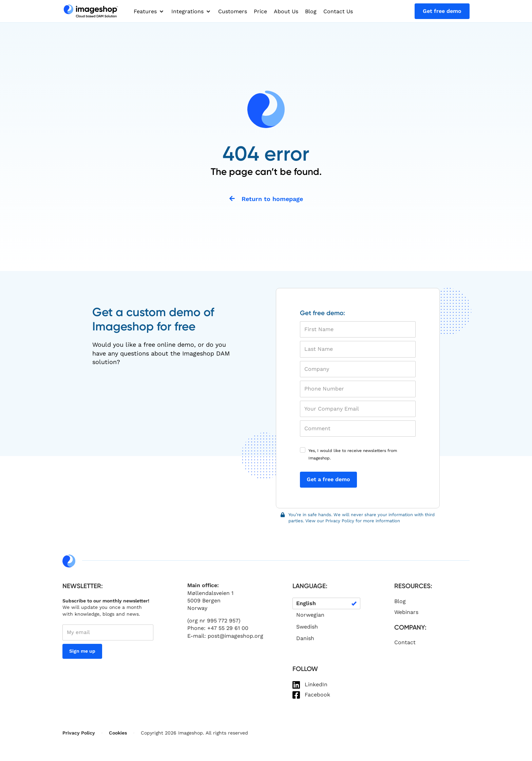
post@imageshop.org (235, 637)
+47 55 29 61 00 (228, 629)
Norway (197, 609)
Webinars (406, 613)
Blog (400, 602)
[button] (149, 12)
